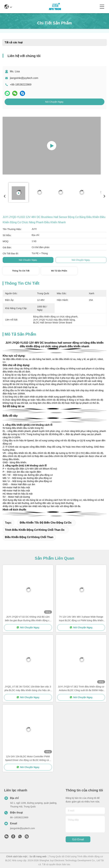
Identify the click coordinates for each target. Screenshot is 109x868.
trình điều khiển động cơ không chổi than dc (35, 530)
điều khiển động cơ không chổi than (29, 537)
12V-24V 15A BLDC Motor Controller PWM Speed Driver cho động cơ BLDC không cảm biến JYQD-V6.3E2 (28, 759)
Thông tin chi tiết (21, 271)
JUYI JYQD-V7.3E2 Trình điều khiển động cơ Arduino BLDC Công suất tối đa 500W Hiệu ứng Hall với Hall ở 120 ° (81, 689)
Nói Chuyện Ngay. (54, 102)
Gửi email (78, 839)
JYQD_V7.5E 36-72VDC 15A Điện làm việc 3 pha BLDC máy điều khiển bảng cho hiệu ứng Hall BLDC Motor (28, 689)
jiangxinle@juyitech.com (24, 78)
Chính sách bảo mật (16, 856)
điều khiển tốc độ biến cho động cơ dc (46, 523)
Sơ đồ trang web (38, 856)
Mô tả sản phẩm (59, 271)
